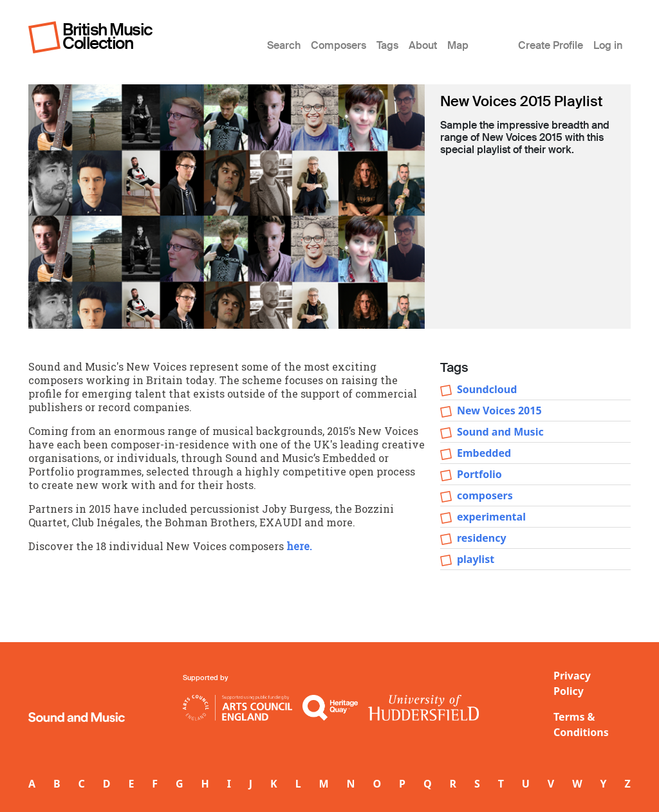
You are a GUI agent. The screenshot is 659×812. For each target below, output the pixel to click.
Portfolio (479, 474)
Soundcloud (487, 389)
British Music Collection (107, 36)
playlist (476, 559)
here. (299, 546)
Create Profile (551, 45)
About (423, 45)
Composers (339, 45)
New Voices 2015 (499, 411)
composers (485, 495)
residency (482, 538)
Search (284, 45)
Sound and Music (500, 432)
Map (458, 45)
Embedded (484, 453)
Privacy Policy (572, 683)
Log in (608, 45)
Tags (387, 45)
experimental (491, 517)
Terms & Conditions (581, 724)
